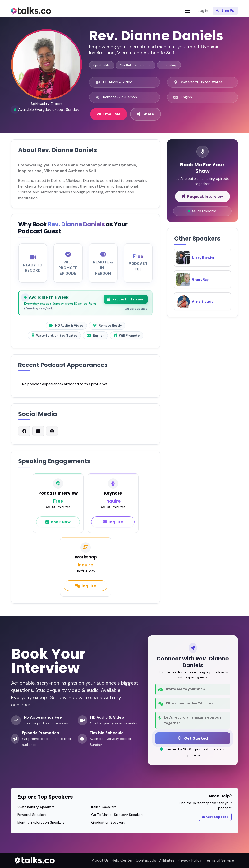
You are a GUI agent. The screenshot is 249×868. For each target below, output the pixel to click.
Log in (203, 11)
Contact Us (146, 860)
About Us (100, 860)
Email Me (109, 114)
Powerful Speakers (32, 815)
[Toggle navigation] (187, 11)
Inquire (113, 524)
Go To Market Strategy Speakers (117, 815)
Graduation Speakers (108, 822)
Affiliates (167, 860)
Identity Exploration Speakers (41, 822)
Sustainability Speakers (36, 807)
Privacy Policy (190, 860)
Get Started (193, 738)
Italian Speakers (104, 807)
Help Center (122, 860)
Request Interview (126, 302)
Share (146, 114)
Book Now (58, 524)
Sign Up (225, 11)
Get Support (215, 817)
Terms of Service (219, 860)
